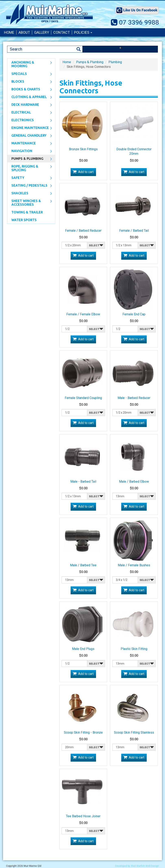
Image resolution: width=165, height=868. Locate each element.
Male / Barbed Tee (83, 565)
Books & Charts (30, 90)
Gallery (42, 32)
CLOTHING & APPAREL (30, 97)
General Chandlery (30, 136)
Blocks (30, 82)
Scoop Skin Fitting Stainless (134, 732)
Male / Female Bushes (134, 565)
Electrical (30, 113)
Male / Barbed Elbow (134, 482)
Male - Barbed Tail (83, 482)
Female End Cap (134, 314)
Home (9, 32)
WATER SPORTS (24, 220)
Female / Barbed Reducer (83, 231)
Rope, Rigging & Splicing (30, 168)
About (24, 32)
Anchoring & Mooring (30, 64)
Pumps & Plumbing (30, 159)
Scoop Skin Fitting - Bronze (83, 732)
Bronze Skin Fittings (83, 149)
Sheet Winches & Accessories (30, 203)
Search (79, 49)
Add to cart (86, 172)
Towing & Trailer (27, 212)
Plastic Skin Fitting (134, 649)
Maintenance (30, 144)
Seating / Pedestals (30, 186)
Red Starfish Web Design (145, 866)
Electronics (30, 120)
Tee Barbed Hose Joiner (83, 816)
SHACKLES (30, 193)
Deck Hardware (30, 105)
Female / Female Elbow (83, 314)
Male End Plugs (83, 649)
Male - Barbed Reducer (134, 398)
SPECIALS (30, 74)
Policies (83, 32)
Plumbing (115, 62)
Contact (62, 32)
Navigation (30, 151)
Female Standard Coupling (83, 398)
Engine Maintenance (30, 128)
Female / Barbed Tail (134, 231)
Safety (30, 178)
